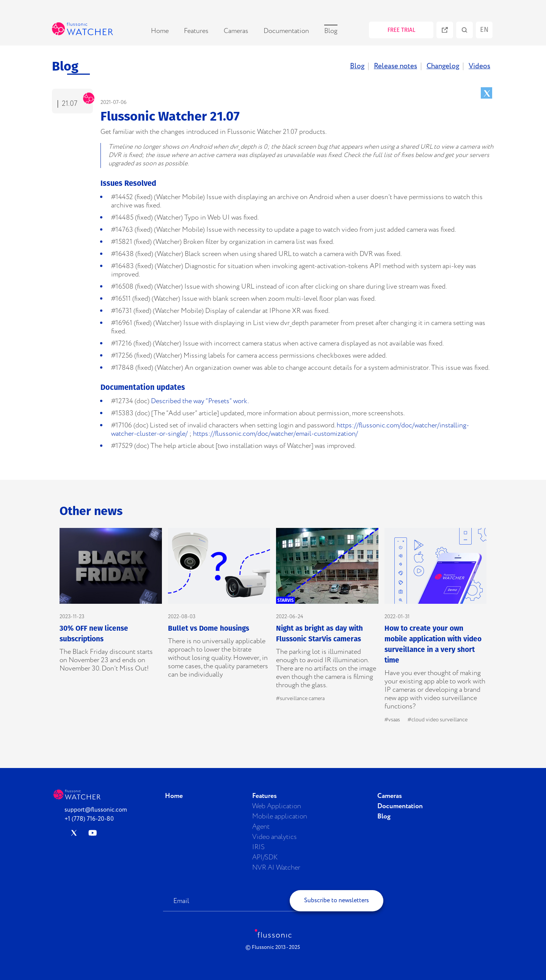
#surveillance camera (300, 699)
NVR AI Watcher (276, 868)
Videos (479, 66)
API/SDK (265, 857)
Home (160, 31)
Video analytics (274, 837)
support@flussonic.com (96, 810)
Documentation (286, 31)
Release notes (395, 66)
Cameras (236, 31)
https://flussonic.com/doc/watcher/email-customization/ (275, 434)
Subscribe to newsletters (337, 901)
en (484, 30)
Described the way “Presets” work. (200, 401)
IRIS (258, 847)
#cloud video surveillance (438, 720)
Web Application (277, 806)
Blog (331, 31)
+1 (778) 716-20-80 (89, 819)
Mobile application (280, 817)
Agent (261, 827)
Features (196, 31)
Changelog (443, 66)
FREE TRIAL (401, 30)
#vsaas (392, 720)
